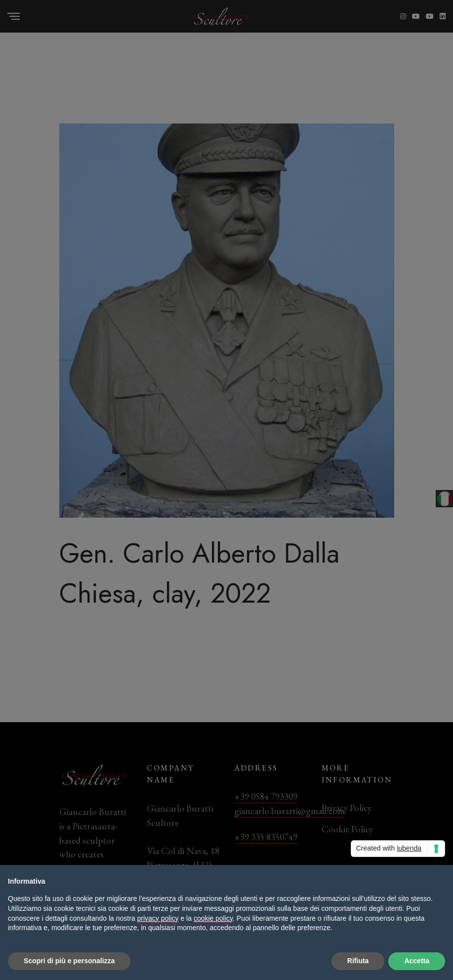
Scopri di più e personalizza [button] (69, 961)
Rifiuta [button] (358, 961)
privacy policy (158, 918)
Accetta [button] (417, 961)
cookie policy (213, 918)
